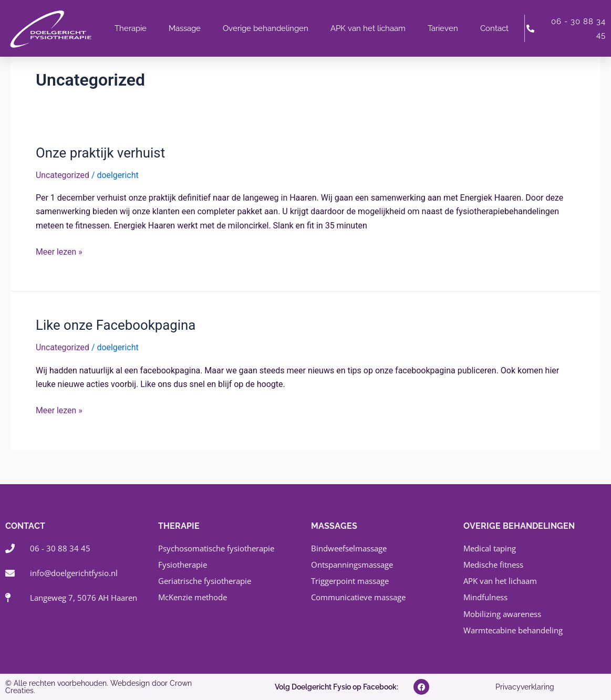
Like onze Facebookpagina (116, 325)
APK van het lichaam (368, 28)
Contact (494, 28)
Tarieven (443, 28)
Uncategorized (63, 175)
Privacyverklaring (525, 687)
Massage (185, 28)
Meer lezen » (59, 251)
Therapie (131, 28)
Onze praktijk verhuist (101, 153)
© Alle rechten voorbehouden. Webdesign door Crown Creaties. (99, 687)
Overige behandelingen (266, 28)
